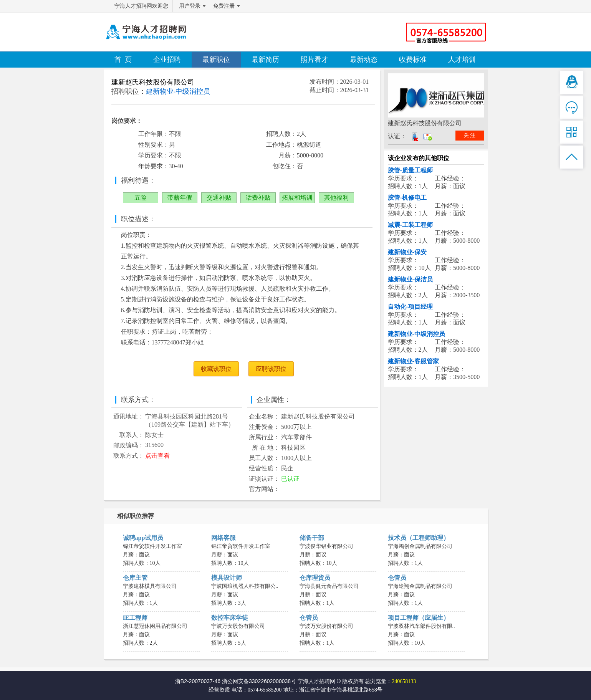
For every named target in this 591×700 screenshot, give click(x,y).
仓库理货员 (315, 578)
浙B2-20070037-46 (198, 681)
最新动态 (364, 60)
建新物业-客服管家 (413, 361)
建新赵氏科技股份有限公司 (153, 82)
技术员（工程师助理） (419, 538)
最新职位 (216, 60)
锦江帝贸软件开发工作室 (152, 546)
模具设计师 (227, 578)
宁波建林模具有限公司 (150, 586)
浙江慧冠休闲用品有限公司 (155, 626)
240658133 (404, 681)
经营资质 (219, 690)
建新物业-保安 (407, 252)
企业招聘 (167, 60)
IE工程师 (135, 618)
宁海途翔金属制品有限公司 (420, 586)
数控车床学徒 (230, 618)
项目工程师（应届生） (419, 618)
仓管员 (397, 578)
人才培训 (462, 60)
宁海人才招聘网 (316, 681)
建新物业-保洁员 (410, 279)
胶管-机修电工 (407, 198)
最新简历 (265, 60)
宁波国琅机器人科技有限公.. (245, 586)
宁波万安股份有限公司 (238, 626)
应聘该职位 (271, 369)
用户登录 (190, 6)
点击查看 (157, 456)
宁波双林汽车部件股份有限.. (421, 626)
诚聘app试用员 (143, 538)
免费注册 (224, 6)
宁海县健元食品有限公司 (329, 586)
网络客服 (223, 538)
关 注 (470, 135)
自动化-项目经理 (410, 307)
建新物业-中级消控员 (416, 334)
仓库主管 (135, 578)
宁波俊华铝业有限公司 (326, 546)
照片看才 (315, 60)
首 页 (123, 60)
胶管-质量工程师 (410, 170)
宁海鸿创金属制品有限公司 (420, 546)
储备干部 (312, 538)
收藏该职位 (216, 369)
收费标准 (413, 60)
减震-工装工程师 (410, 225)
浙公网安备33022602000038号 (259, 681)
